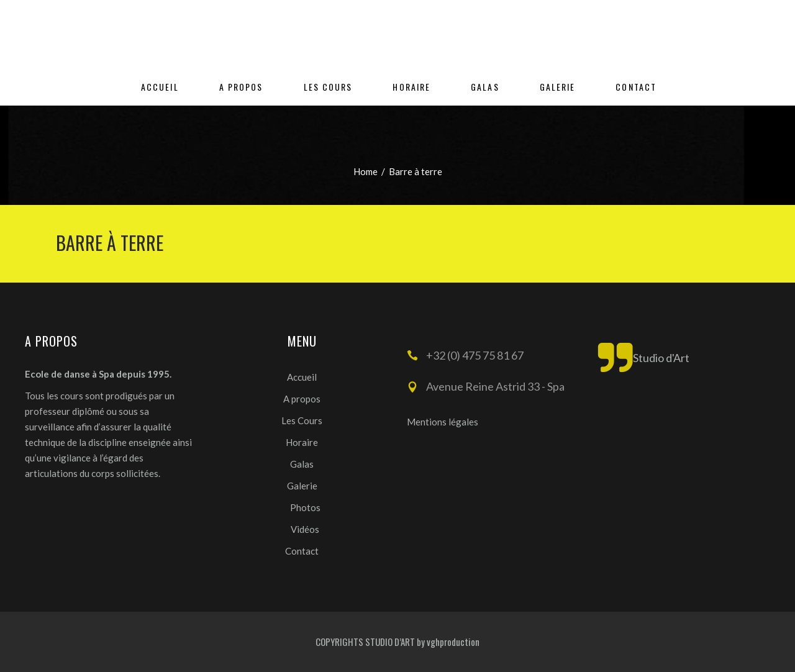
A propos (302, 399)
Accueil (302, 377)
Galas (302, 464)
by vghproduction (448, 642)
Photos (305, 507)
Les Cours (302, 420)
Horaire (302, 442)
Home (366, 171)
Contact (302, 551)
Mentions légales (443, 422)
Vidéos (305, 529)
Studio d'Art (661, 358)
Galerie (302, 486)
